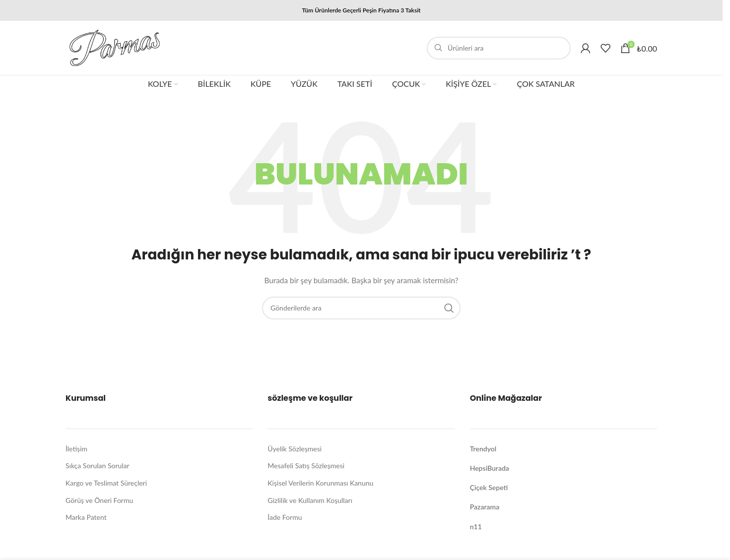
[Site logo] (115, 47)
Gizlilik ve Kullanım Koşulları (310, 500)
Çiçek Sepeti (489, 487)
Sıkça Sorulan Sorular (98, 466)
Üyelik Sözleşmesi (295, 449)
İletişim (76, 449)
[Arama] (499, 48)
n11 (476, 527)
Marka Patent (86, 517)
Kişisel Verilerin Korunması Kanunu (320, 483)
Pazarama (485, 507)
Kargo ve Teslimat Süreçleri (106, 483)
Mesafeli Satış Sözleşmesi (306, 466)
